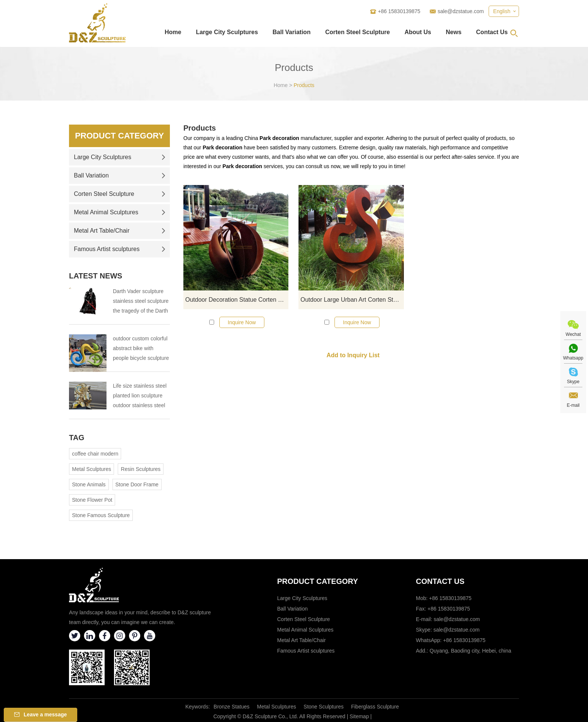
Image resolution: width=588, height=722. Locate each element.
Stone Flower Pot (92, 500)
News (454, 32)
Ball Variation (292, 32)
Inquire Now (242, 322)
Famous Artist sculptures (120, 249)
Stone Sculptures (324, 707)
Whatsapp (573, 358)
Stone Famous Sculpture (101, 515)
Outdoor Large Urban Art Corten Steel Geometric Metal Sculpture (352, 300)
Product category (318, 581)
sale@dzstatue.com (461, 11)
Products (304, 85)
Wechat (573, 334)
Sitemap (359, 716)
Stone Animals (89, 484)
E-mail (573, 405)
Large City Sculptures (227, 32)
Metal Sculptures (91, 469)
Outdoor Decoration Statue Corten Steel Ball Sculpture (237, 300)
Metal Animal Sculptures (120, 212)
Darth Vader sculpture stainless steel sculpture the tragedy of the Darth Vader (141, 302)
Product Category (119, 136)
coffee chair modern (95, 454)
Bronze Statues (232, 707)
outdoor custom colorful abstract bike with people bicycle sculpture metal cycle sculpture (141, 349)
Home (173, 32)
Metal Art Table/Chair (120, 231)
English (502, 11)
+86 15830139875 (464, 640)
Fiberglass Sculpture (375, 707)
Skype (573, 382)
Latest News (96, 276)
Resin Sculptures (141, 469)
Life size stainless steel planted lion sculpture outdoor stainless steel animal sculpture (140, 396)
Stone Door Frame (137, 484)
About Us (418, 32)
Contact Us (492, 32)
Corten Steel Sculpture (357, 32)
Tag (77, 438)
